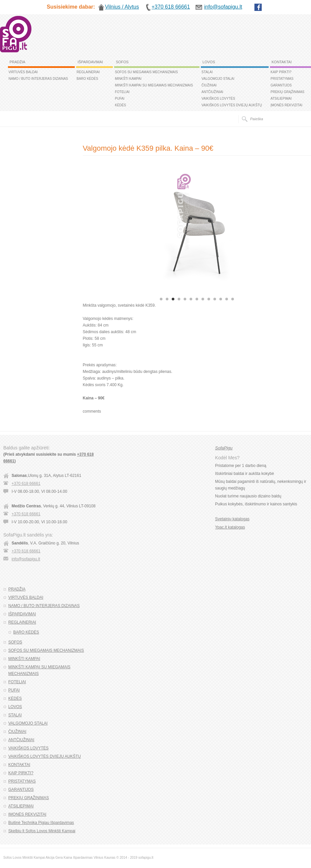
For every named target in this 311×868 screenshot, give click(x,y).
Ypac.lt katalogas (230, 527)
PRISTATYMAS (282, 79)
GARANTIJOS (281, 85)
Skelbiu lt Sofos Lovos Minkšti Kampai (42, 831)
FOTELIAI (122, 92)
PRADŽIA (18, 62)
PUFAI (120, 99)
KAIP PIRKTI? (281, 72)
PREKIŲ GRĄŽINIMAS (288, 92)
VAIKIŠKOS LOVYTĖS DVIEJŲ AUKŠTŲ (232, 105)
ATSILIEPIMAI (281, 99)
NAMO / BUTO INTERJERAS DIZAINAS (38, 79)
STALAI (207, 72)
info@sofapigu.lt (26, 559)
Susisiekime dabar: (71, 7)
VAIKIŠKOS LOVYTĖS (218, 99)
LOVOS (209, 62)
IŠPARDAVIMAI (90, 62)
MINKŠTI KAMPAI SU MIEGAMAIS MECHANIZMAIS (154, 85)
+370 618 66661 (26, 484)
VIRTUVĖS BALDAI (23, 72)
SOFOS (122, 62)
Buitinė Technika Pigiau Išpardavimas (41, 823)
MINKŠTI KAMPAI (128, 79)
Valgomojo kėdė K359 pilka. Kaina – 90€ (148, 148)
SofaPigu (224, 448)
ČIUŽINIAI (209, 85)
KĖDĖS (120, 105)
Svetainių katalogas (232, 519)
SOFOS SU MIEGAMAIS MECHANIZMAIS (146, 72)
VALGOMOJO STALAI (218, 79)
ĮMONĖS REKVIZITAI (287, 105)
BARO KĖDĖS (88, 79)
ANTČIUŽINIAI (212, 92)
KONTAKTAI (282, 62)
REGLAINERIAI (88, 72)
